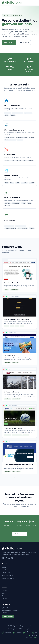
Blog (3, 593)
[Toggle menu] (35, 3)
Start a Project (8, 616)
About (4, 596)
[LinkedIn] (6, 558)
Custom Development (9, 578)
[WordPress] (12, 558)
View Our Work (9, 42)
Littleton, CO (6, 613)
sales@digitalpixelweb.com (10, 610)
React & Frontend (7, 575)
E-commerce (6, 581)
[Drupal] (9, 558)
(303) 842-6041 (7, 608)
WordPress (5, 570)
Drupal (4, 567)
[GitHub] (3, 558)
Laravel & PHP (6, 573)
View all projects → (20, 478)
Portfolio (5, 590)
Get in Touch (24, 42)
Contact (5, 599)
